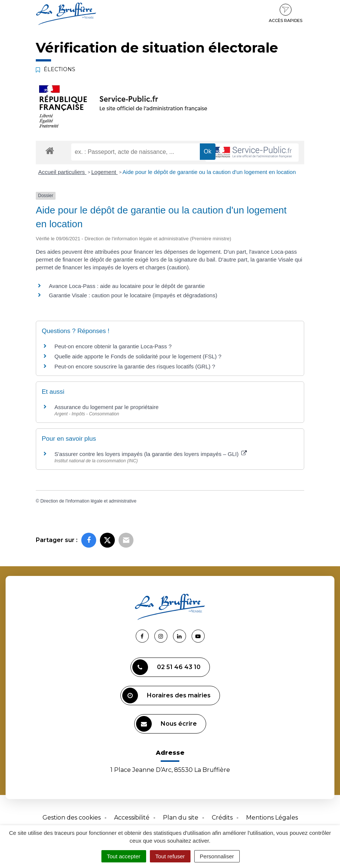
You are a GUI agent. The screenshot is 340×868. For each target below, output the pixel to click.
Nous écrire (166, 724)
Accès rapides (286, 13)
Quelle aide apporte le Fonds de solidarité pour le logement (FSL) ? (138, 356)
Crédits (222, 818)
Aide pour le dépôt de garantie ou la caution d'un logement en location (209, 172)
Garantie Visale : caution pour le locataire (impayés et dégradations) (133, 295)
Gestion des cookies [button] (72, 818)
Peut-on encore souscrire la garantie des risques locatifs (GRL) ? (135, 366)
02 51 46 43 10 (166, 667)
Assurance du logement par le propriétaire (106, 407)
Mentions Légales (272, 818)
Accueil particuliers (62, 172)
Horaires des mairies (166, 696)
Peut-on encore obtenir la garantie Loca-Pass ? (113, 346)
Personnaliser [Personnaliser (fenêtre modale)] (217, 856)
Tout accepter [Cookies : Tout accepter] (124, 856)
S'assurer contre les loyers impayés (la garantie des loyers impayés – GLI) (151, 454)
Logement (105, 172)
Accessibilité (132, 818)
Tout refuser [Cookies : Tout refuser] (170, 856)
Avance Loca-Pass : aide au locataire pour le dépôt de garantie (127, 286)
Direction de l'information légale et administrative (88, 501)
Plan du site (181, 818)
